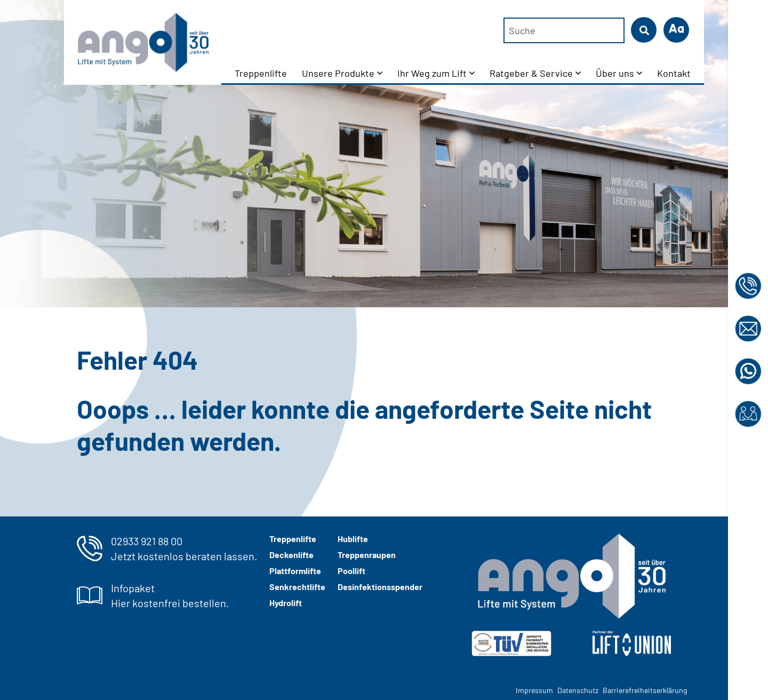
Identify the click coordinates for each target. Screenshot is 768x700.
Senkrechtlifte (297, 587)
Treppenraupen (367, 555)
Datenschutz (578, 690)
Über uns (615, 73)
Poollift (351, 571)
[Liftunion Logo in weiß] (632, 643)
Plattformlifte (295, 571)
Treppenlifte (261, 73)
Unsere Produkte (338, 73)
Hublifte (353, 539)
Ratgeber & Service (531, 73)
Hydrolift (286, 603)
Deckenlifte (291, 555)
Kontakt (674, 73)
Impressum (534, 690)
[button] (676, 30)
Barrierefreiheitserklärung (645, 690)
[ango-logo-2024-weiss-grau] (571, 576)
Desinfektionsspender (380, 587)
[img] (511, 643)
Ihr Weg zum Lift (432, 73)
